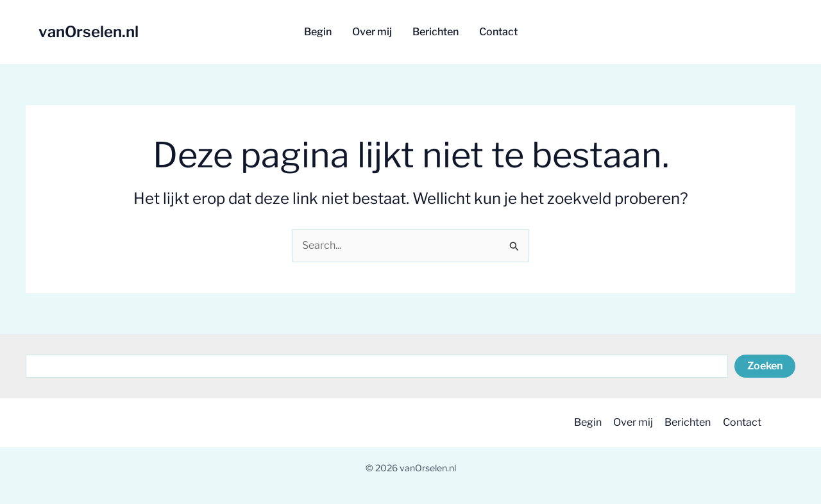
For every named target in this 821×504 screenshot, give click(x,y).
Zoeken (765, 366)
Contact (741, 422)
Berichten (686, 422)
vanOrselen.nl (89, 32)
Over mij (630, 422)
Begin (583, 422)
